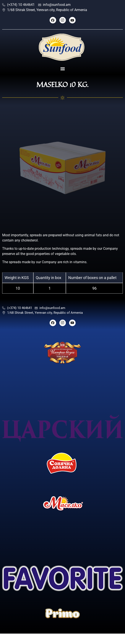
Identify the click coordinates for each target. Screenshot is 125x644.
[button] (62, 69)
